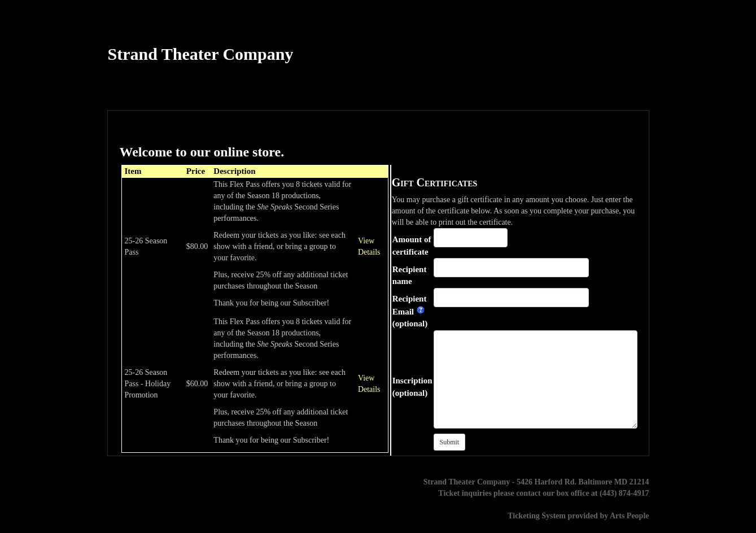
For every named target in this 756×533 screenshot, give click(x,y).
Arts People (630, 516)
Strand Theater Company (201, 54)
